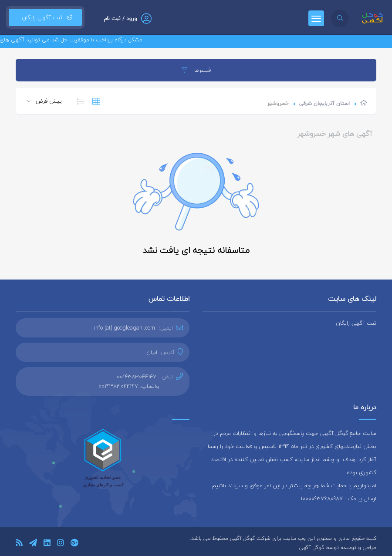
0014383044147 (137, 377)
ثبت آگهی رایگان (45, 17)
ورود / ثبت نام (120, 19)
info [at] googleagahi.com (125, 328)
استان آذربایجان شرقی (324, 103)
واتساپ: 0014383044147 (129, 386)
